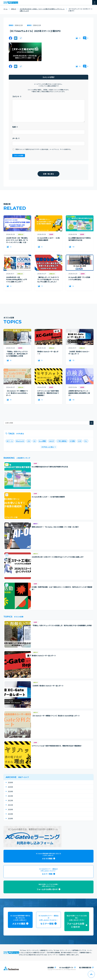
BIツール (10, 441)
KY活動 (72, 441)
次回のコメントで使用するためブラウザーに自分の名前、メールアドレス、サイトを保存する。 (44, 149)
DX (35, 441)
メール (16, 138)
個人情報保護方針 (85, 967)
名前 (15, 127)
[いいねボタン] (77, 38)
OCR (80, 441)
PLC (86, 441)
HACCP (52, 441)
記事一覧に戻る (48, 174)
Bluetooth (20, 441)
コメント (17, 96)
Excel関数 (42, 441)
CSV (29, 441)
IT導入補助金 (62, 441)
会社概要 (51, 967)
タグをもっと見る (48, 447)
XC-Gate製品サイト (66, 967)
